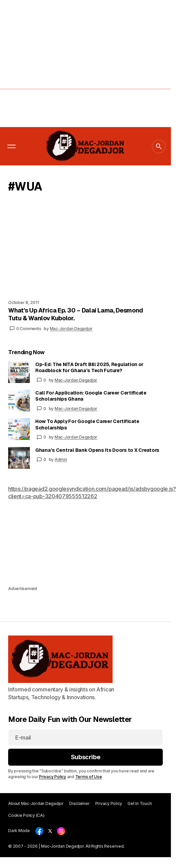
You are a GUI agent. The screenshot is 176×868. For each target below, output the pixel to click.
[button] (12, 146)
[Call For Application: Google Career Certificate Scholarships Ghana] (19, 401)
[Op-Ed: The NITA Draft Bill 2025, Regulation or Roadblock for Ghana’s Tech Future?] (19, 372)
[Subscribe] (85, 757)
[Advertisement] (64, 64)
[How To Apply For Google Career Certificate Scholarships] (19, 429)
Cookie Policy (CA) (26, 815)
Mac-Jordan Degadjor (76, 380)
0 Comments (29, 329)
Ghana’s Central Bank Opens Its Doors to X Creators (97, 450)
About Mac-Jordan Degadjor (36, 803)
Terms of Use (89, 776)
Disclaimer (80, 803)
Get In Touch (140, 803)
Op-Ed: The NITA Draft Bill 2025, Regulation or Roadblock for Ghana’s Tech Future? (89, 367)
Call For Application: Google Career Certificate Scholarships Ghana (91, 396)
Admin (61, 459)
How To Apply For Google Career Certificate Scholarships (87, 424)
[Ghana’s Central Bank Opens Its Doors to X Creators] (19, 458)
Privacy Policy (53, 776)
